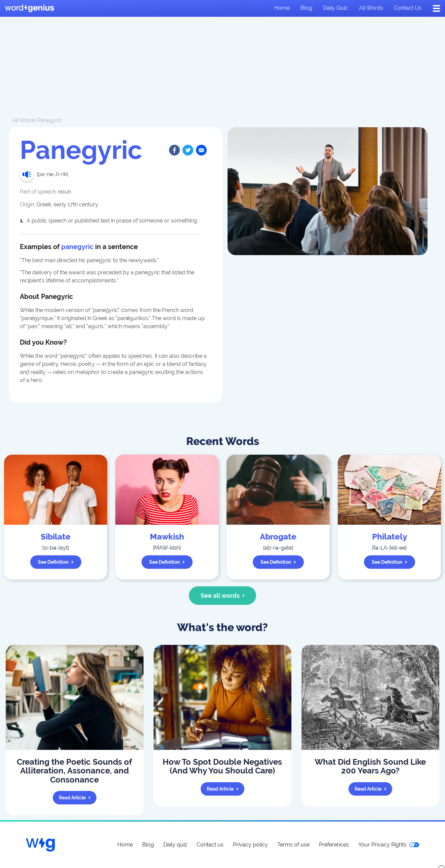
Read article (75, 798)
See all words (223, 596)
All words (371, 8)
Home (282, 8)
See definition (56, 562)
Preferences (334, 845)
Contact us (408, 8)
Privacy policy (250, 845)
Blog (306, 8)
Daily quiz (335, 8)
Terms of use (293, 845)
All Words (24, 120)
